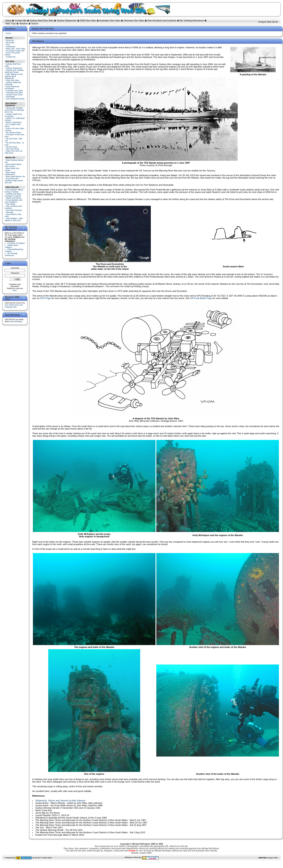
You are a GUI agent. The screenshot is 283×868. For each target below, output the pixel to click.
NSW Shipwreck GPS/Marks (12, 88)
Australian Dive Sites (110, 20)
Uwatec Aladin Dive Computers (13, 115)
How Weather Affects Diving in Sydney (14, 191)
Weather (23, 24)
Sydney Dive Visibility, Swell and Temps (14, 71)
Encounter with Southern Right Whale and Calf (14, 181)
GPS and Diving (13, 149)
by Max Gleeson (60, 801)
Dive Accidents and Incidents (162, 20)
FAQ (8, 45)
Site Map (10, 212)
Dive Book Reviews (14, 210)
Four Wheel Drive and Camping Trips (14, 306)
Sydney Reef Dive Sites (42, 20)
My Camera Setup (14, 133)
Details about (11, 246)
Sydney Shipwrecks (67, 20)
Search (35, 24)
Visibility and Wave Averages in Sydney (13, 195)
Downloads (11, 47)
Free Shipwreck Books (15, 99)
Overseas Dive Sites (134, 20)
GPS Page (46, 298)
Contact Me (20, 20)
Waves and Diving (13, 198)
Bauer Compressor (14, 122)
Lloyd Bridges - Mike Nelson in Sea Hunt (14, 219)
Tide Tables (11, 204)
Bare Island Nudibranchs (10, 173)
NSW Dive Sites (88, 20)
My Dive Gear (12, 147)
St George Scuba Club (15, 51)
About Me (10, 40)
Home (8, 20)
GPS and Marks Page (201, 298)
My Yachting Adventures (192, 20)
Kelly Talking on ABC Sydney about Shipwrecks (14, 76)
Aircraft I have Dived (14, 95)
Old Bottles (11, 97)
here (15, 290)
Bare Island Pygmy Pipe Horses (13, 165)
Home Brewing (16, 322)
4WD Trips (11, 24)
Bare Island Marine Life (16, 177)
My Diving (10, 43)
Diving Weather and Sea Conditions (13, 201)
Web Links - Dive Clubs (16, 49)
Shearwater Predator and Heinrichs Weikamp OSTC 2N (14, 110)
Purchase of (16, 243)
